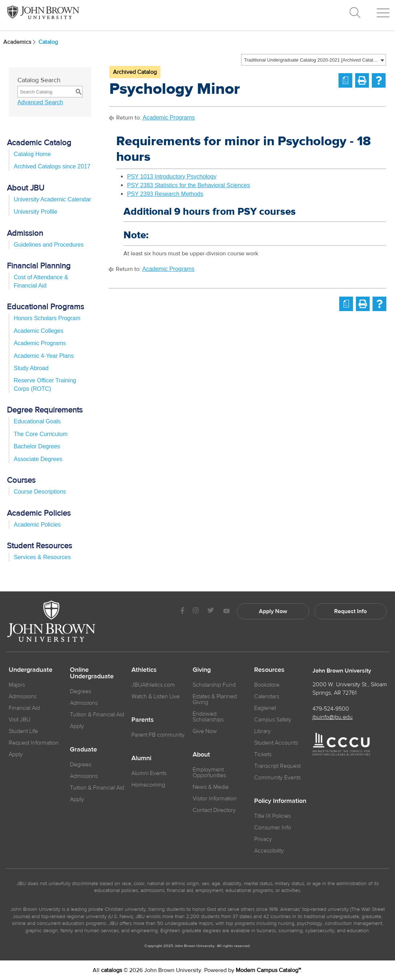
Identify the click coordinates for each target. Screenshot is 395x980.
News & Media (211, 787)
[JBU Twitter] (211, 611)
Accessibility (269, 851)
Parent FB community (158, 735)
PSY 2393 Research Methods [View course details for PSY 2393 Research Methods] (165, 194)
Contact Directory (214, 810)
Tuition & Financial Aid (97, 715)
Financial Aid (24, 708)
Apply (16, 754)
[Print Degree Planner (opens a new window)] (345, 80)
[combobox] (314, 60)
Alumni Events (149, 773)
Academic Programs (40, 343)
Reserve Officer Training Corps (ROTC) (45, 384)
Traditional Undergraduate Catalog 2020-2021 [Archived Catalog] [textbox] (311, 60)
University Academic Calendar (52, 199)
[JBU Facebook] (182, 612)
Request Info (350, 611)
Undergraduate (31, 670)
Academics (20, 42)
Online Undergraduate (92, 673)
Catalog (48, 42)
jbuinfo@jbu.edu (333, 717)
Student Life (23, 731)
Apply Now (273, 611)
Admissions (84, 703)
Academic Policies (37, 525)
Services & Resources (42, 557)
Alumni (141, 758)
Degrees (81, 691)
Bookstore (267, 685)
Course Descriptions (40, 492)
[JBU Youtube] (226, 612)
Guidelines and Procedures (49, 245)
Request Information (34, 743)
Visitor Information (215, 799)
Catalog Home (32, 154)
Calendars (267, 696)
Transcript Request (277, 766)
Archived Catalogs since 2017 (52, 166)
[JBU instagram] (196, 612)
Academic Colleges (39, 331)
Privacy (263, 839)
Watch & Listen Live (156, 696)
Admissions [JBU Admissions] (23, 696)
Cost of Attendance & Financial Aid (41, 281)
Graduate (83, 750)
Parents (143, 720)
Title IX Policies (272, 816)
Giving (202, 670)
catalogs (112, 970)
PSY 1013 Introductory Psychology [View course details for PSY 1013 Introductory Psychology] (172, 177)
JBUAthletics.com (153, 685)
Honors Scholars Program (47, 318)
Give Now (205, 731)
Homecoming (148, 785)
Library (262, 731)
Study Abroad (31, 368)
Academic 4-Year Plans (44, 356)
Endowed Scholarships (208, 717)
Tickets (263, 754)
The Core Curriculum (41, 434)
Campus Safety (273, 720)
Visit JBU (20, 720)
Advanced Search (40, 102)
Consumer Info (273, 828)
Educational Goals (37, 421)
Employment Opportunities (209, 772)
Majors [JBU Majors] (17, 685)
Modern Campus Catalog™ (268, 970)
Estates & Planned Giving (215, 699)
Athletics (144, 670)
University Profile (35, 212)
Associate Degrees (38, 459)
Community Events (278, 778)
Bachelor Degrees (37, 446)
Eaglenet (265, 708)
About (201, 755)
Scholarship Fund (214, 685)
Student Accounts (276, 743)
